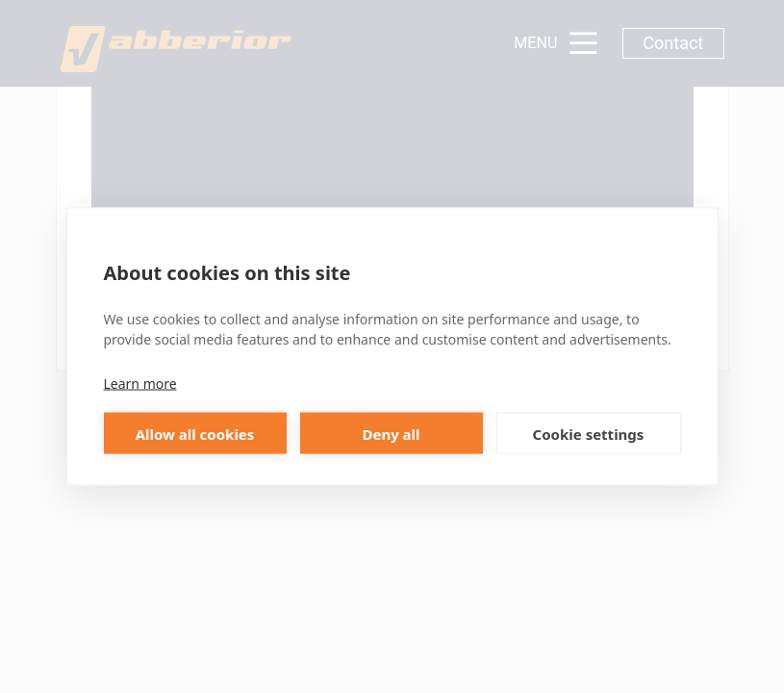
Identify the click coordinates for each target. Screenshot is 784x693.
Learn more (140, 384)
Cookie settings (589, 433)
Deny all (391, 433)
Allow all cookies (195, 433)
